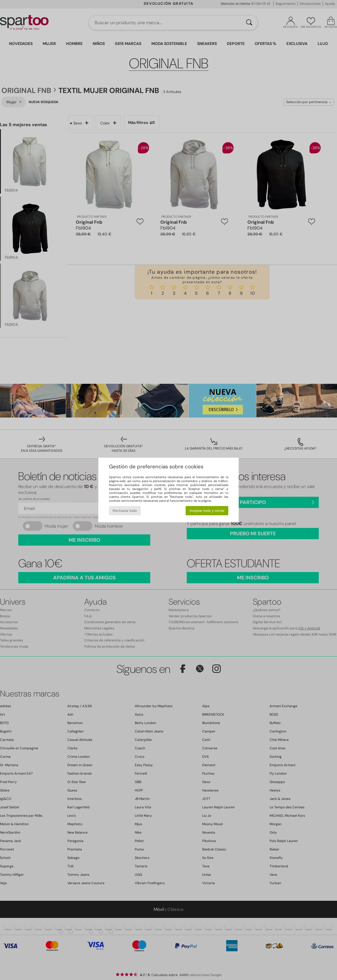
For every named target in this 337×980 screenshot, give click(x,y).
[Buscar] (249, 23)
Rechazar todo (125, 511)
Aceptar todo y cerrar (207, 511)
